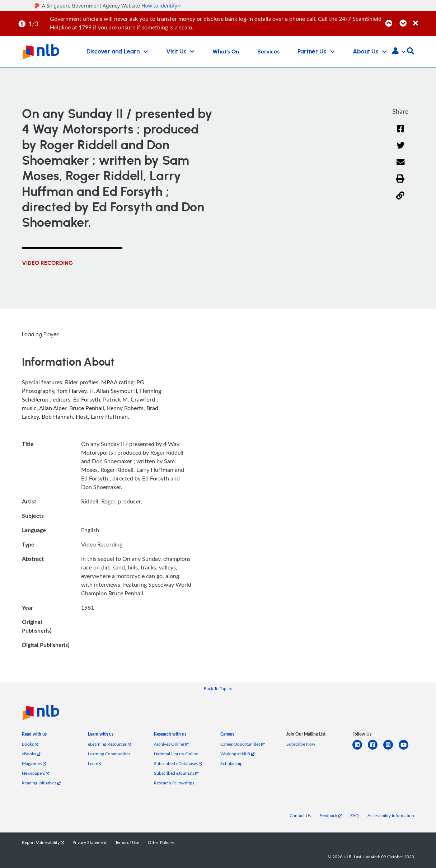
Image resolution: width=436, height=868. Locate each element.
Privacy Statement (90, 842)
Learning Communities (109, 754)
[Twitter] (400, 150)
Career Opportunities (242, 744)
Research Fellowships (174, 783)
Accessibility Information (391, 815)
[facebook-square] (376, 749)
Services (268, 52)
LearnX (95, 763)
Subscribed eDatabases (178, 763)
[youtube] (406, 749)
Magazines (34, 763)
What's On (226, 52)
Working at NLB (237, 754)
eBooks (31, 754)
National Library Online (176, 754)
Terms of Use (127, 842)
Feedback (330, 815)
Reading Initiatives (41, 783)
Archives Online (171, 744)
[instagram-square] (391, 749)
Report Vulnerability (43, 842)
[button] (399, 52)
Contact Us (300, 815)
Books (30, 744)
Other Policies (161, 842)
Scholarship (231, 763)
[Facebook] (400, 133)
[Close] (423, 19)
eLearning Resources (109, 744)
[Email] (400, 167)
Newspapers (36, 773)
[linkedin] (360, 749)
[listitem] (34, 735)
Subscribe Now (301, 744)
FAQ (355, 815)
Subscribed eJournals (176, 773)
